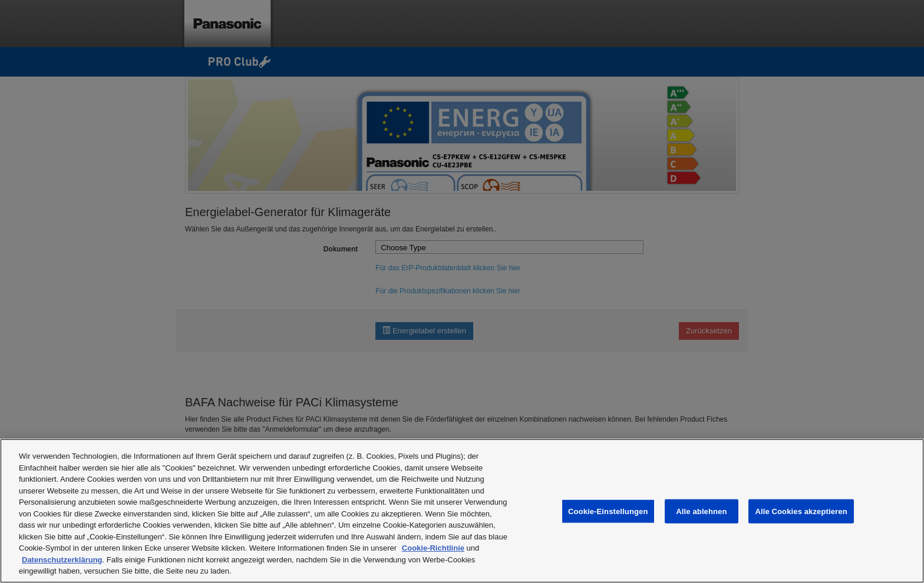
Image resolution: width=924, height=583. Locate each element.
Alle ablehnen (701, 511)
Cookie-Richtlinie (433, 548)
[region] (462, 511)
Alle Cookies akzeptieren (801, 511)
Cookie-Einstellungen (608, 511)
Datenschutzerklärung (62, 560)
